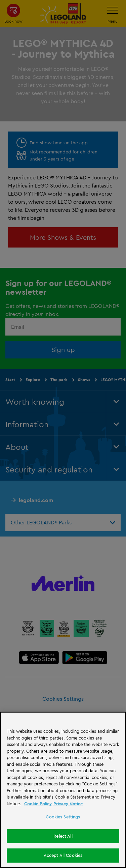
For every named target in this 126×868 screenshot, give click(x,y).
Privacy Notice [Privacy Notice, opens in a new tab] (68, 804)
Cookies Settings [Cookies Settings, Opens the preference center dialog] (63, 817)
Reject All (63, 836)
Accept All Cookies (63, 855)
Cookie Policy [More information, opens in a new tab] (38, 804)
